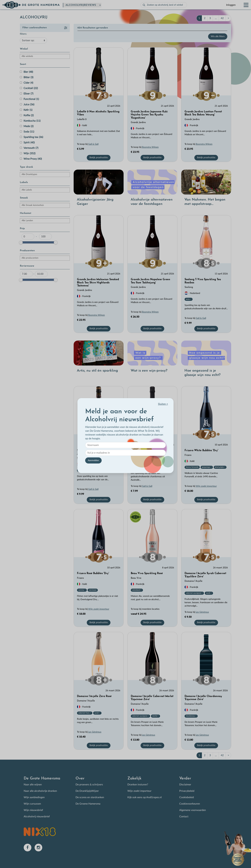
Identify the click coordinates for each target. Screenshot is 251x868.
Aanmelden (93, 460)
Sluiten (163, 404)
